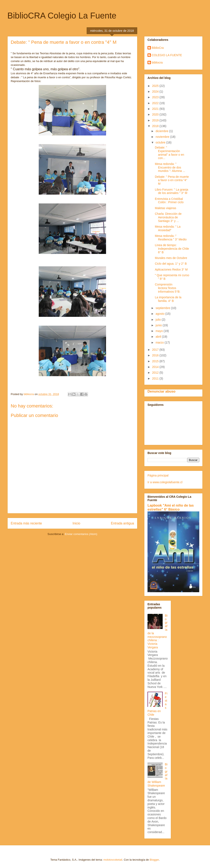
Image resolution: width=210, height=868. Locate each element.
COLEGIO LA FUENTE (167, 55)
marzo (160, 342)
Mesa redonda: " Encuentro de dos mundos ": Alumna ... (170, 167)
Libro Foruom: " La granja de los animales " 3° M (171, 191)
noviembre (163, 137)
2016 (156, 355)
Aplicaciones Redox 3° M (171, 269)
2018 (156, 126)
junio (159, 325)
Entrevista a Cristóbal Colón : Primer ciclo (169, 201)
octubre (161, 142)
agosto (160, 314)
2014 (156, 367)
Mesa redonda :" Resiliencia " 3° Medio (171, 238)
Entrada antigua (122, 523)
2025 (156, 86)
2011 (156, 378)
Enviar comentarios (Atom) (81, 534)
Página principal (158, 475)
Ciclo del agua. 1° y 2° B (171, 264)
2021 (156, 109)
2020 (156, 114)
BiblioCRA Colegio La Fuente (62, 16)
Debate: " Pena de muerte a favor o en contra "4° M (172, 180)
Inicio (76, 523)
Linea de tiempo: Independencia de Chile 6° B (172, 249)
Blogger (154, 860)
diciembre (162, 131)
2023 (156, 97)
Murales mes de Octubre (171, 258)
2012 (156, 373)
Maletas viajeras (165, 208)
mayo (159, 331)
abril (159, 337)
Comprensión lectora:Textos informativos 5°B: (168, 288)
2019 (156, 120)
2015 (156, 361)
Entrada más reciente (26, 523)
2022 (156, 103)
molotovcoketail (113, 860)
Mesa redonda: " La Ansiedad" (168, 228)
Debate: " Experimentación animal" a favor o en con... (169, 153)
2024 (156, 92)
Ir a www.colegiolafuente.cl (165, 482)
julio (159, 320)
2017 (156, 350)
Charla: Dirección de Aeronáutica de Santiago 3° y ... (168, 217)
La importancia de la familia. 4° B (168, 299)
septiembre (163, 308)
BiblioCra (158, 48)
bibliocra (157, 62)
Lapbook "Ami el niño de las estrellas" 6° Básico (171, 507)
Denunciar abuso (161, 391)
